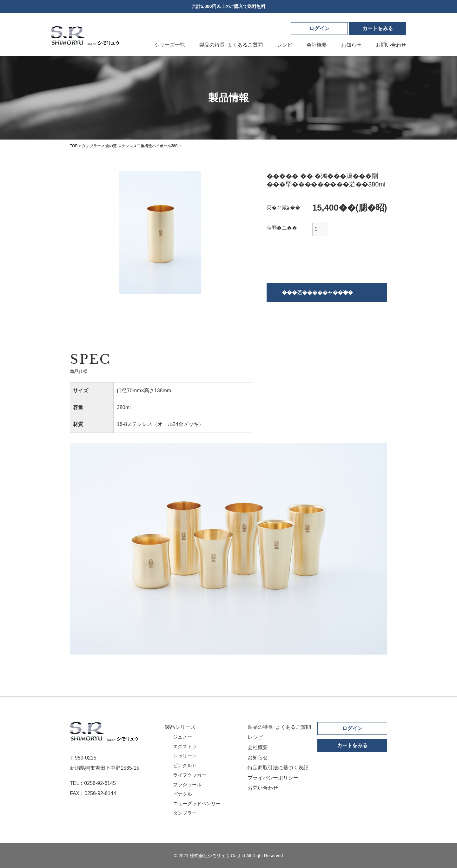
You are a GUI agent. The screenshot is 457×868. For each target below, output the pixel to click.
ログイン (319, 28)
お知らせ (351, 45)
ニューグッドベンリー (197, 803)
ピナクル (182, 794)
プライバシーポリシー (273, 778)
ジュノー (182, 737)
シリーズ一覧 (170, 45)
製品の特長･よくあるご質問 (231, 45)
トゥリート (185, 756)
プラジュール (187, 784)
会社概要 (317, 45)
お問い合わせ (391, 45)
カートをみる (352, 745)
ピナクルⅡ (185, 765)
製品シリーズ (180, 727)
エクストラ (185, 746)
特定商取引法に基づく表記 (278, 768)
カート (378, 28)
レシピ (285, 45)
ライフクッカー (190, 775)
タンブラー (185, 813)
